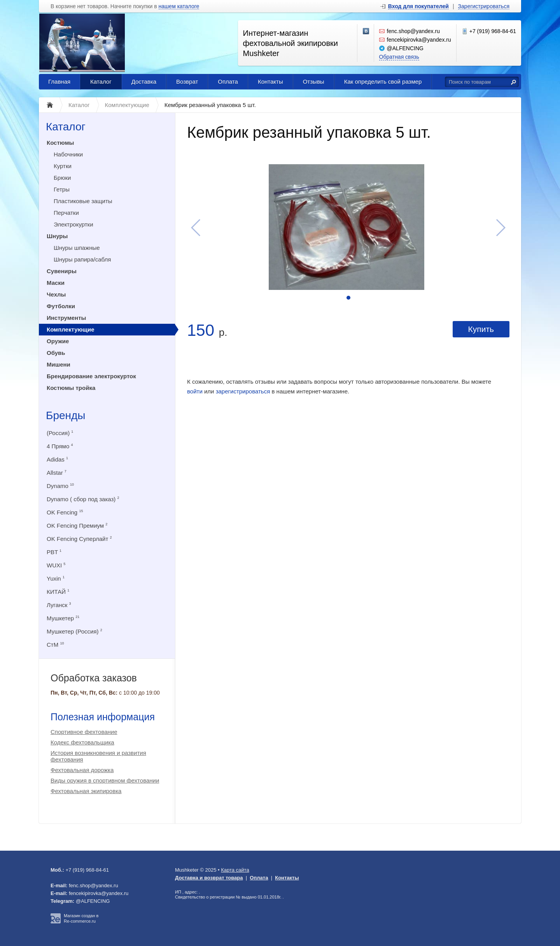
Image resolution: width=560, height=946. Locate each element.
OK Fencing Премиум (77, 526)
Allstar (57, 473)
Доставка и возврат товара (209, 878)
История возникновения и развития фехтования (98, 756)
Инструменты (66, 318)
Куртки (63, 166)
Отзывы (314, 82)
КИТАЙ (58, 592)
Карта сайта (235, 870)
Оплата (228, 82)
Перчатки (66, 213)
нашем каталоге (179, 6)
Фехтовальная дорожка (82, 770)
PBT (54, 552)
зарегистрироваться (243, 391)
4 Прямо (60, 446)
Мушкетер (63, 618)
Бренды (66, 415)
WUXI (56, 565)
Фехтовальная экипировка (86, 791)
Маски (56, 283)
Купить (481, 329)
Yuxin (56, 578)
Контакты (270, 82)
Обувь (56, 353)
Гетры (62, 189)
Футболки (61, 306)
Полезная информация (103, 717)
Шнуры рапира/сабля (82, 259)
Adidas (57, 459)
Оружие (58, 341)
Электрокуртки (73, 224)
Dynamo (60, 486)
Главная (59, 82)
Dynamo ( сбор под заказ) (83, 499)
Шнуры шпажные (77, 248)
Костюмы (60, 143)
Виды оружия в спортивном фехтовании (105, 780)
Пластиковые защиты (83, 201)
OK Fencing (65, 512)
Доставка (144, 82)
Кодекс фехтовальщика (82, 742)
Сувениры (62, 271)
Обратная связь (399, 57)
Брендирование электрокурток (91, 376)
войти (195, 391)
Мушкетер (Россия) (74, 631)
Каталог (101, 82)
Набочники (68, 154)
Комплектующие (71, 329)
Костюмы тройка (71, 388)
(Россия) (60, 433)
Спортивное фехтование (84, 732)
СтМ (55, 645)
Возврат (187, 82)
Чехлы (56, 294)
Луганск (59, 605)
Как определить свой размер (383, 82)
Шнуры (57, 236)
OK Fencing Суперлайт (79, 539)
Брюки (62, 178)
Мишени (59, 364)
